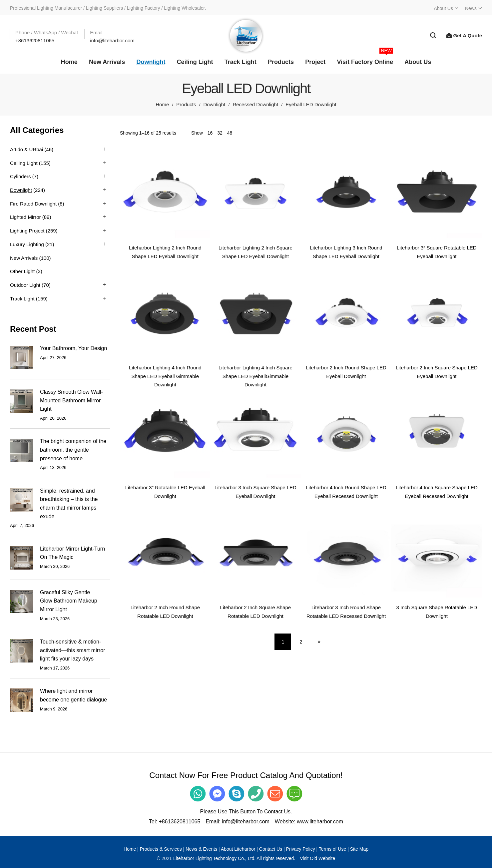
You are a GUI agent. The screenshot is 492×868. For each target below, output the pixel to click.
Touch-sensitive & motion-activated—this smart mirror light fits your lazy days (73, 650)
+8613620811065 (179, 822)
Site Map (359, 849)
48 (230, 133)
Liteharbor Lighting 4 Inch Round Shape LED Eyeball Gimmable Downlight (165, 376)
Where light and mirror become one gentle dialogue (73, 695)
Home (162, 104)
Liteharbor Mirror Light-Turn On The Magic (72, 553)
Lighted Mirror (25, 217)
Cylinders (20, 176)
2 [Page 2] (301, 642)
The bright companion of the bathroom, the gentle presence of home (73, 450)
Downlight (215, 104)
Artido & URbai (26, 149)
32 (220, 133)
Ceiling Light (24, 163)
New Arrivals (24, 258)
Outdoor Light (25, 285)
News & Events (201, 849)
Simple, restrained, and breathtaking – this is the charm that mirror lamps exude (69, 504)
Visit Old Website (317, 858)
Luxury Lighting (27, 244)
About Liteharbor (238, 849)
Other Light (22, 271)
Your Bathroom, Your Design (73, 348)
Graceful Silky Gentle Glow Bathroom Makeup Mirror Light (69, 601)
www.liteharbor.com (320, 822)
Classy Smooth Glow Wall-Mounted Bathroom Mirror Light (71, 400)
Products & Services (161, 849)
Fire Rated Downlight (33, 204)
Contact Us (271, 849)
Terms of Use (332, 849)
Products (186, 104)
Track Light (22, 299)
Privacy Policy (301, 849)
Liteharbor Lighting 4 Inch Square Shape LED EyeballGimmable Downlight (255, 376)
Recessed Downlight (255, 104)
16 (210, 133)
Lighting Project (27, 231)
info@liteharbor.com (246, 822)
